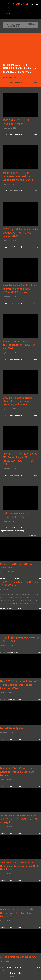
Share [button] (5, 82)
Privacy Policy (15, 976)
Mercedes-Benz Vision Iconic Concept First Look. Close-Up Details (17, 772)
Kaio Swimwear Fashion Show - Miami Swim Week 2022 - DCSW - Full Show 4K (20, 289)
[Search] (32, 4)
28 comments (12, 652)
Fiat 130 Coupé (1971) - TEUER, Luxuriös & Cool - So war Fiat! (19, 345)
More (36, 82)
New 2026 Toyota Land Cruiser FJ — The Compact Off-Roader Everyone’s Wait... (20, 685)
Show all (33, 24)
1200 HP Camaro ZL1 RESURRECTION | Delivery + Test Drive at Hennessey (19, 68)
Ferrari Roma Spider (12, 728)
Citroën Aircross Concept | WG (18, 957)
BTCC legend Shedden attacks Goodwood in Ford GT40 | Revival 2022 (20, 233)
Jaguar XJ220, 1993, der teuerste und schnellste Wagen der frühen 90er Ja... (19, 176)
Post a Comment (16, 82)
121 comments (13, 578)
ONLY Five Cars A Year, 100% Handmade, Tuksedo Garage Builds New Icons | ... (20, 866)
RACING (7, 13)
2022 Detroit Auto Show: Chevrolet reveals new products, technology (17, 401)
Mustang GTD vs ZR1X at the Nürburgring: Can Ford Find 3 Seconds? (17, 913)
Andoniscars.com (15, 4)
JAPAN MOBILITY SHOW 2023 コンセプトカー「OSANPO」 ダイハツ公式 (20, 819)
